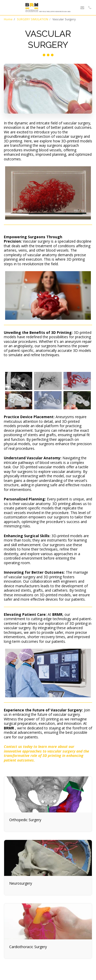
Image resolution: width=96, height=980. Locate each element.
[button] (6, 7)
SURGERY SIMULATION (33, 19)
